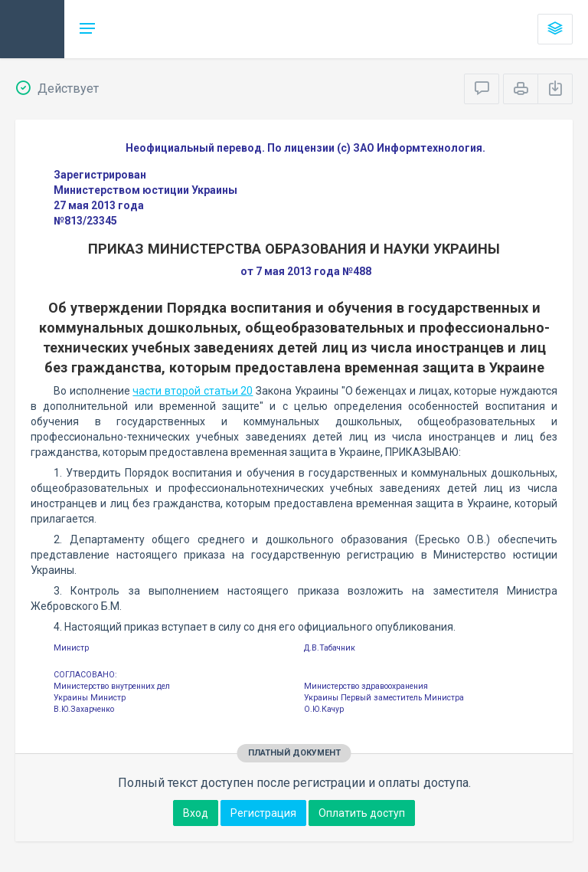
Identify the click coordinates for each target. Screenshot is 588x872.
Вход (196, 813)
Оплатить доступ (362, 813)
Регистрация (263, 813)
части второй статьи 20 (193, 391)
